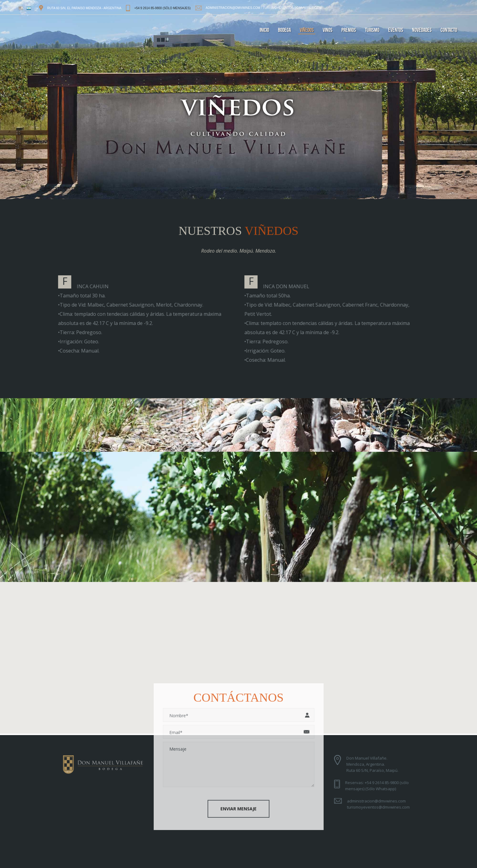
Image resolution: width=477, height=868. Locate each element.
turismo (372, 30)
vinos (328, 30)
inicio (264, 30)
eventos (396, 30)
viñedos (307, 30)
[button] (238, 652)
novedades (422, 30)
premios (349, 30)
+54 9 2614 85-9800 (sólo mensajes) (163, 8)
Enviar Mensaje (238, 807)
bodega (284, 30)
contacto (449, 30)
